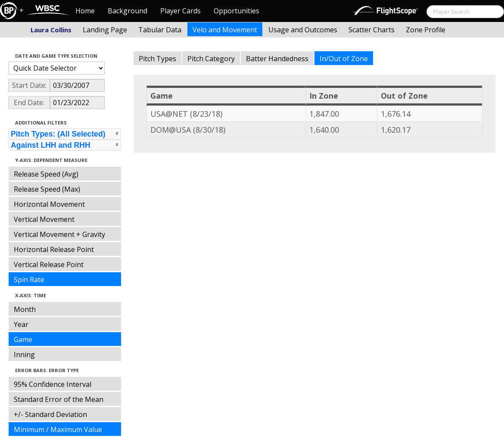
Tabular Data (160, 30)
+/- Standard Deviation (50, 414)
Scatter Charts (372, 30)
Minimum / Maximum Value (58, 429)
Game (23, 339)
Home (85, 11)
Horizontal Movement (49, 204)
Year (21, 324)
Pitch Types (157, 59)
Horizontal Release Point (54, 249)
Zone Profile (426, 30)
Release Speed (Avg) (46, 174)
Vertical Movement (44, 219)
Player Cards (180, 11)
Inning (24, 355)
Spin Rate (29, 280)
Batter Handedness (277, 59)
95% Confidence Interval (53, 384)
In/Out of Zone (344, 59)
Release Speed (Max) (47, 189)
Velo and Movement (225, 30)
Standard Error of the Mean (59, 399)
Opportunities (236, 11)
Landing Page (105, 30)
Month (25, 309)
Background (128, 11)
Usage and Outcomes (303, 30)
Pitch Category (211, 59)
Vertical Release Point (49, 265)
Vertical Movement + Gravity (59, 234)
